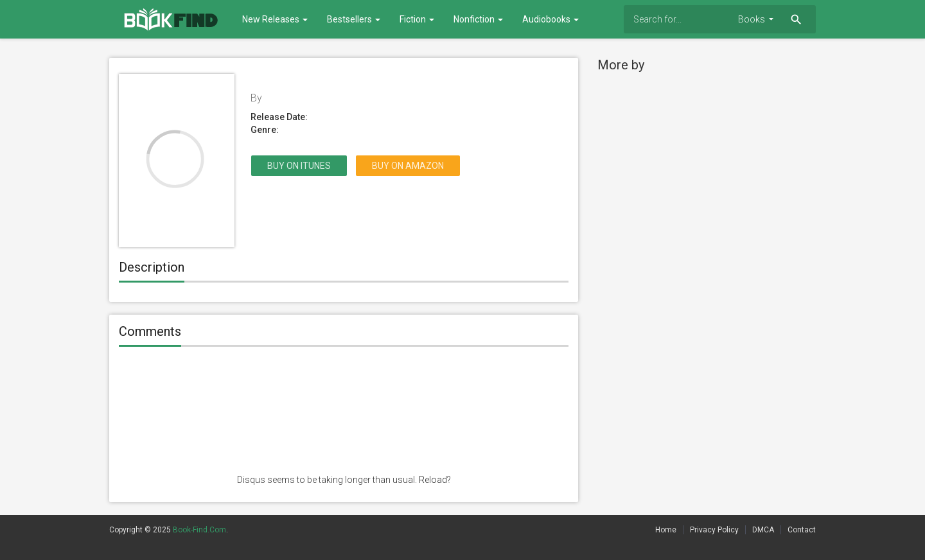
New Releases (275, 19)
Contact (802, 530)
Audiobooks (551, 19)
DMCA (763, 530)
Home (666, 530)
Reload (433, 480)
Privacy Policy (714, 530)
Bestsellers (354, 19)
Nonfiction (478, 19)
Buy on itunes (299, 166)
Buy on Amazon (408, 166)
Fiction (417, 19)
